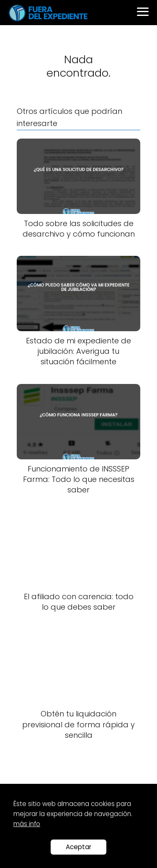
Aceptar (78, 847)
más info (27, 824)
